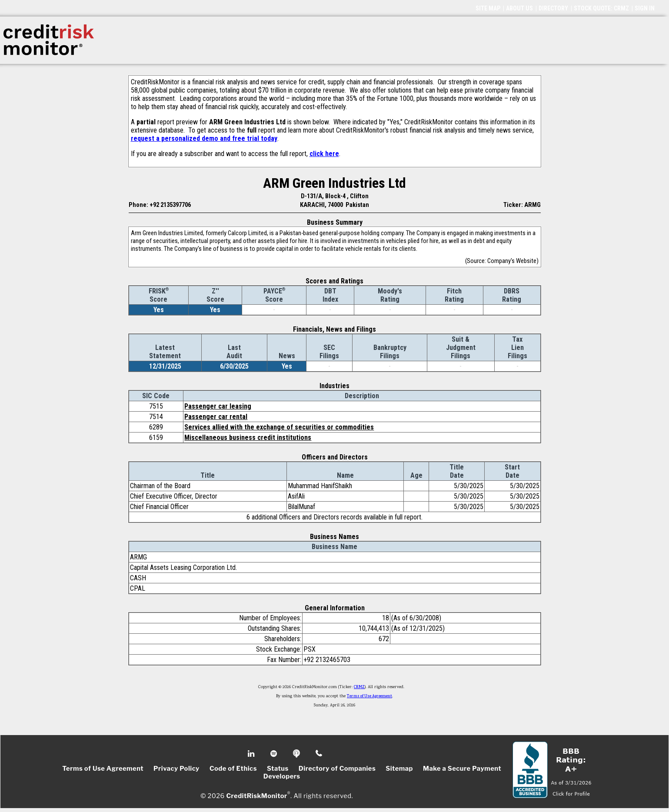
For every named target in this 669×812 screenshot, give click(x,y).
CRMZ (359, 687)
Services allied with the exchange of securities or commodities (279, 427)
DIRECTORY (553, 8)
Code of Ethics (233, 769)
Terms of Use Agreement (369, 696)
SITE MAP (488, 8)
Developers (282, 776)
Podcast (297, 754)
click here (324, 154)
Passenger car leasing (218, 406)
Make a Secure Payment (462, 769)
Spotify (275, 754)
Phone (319, 754)
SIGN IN (645, 8)
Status (278, 769)
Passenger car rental (216, 417)
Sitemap (399, 769)
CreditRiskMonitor (256, 795)
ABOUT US (519, 8)
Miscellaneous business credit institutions (248, 438)
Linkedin (252, 754)
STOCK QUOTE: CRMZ (601, 8)
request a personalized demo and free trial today (204, 138)
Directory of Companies (337, 769)
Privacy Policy (176, 769)
